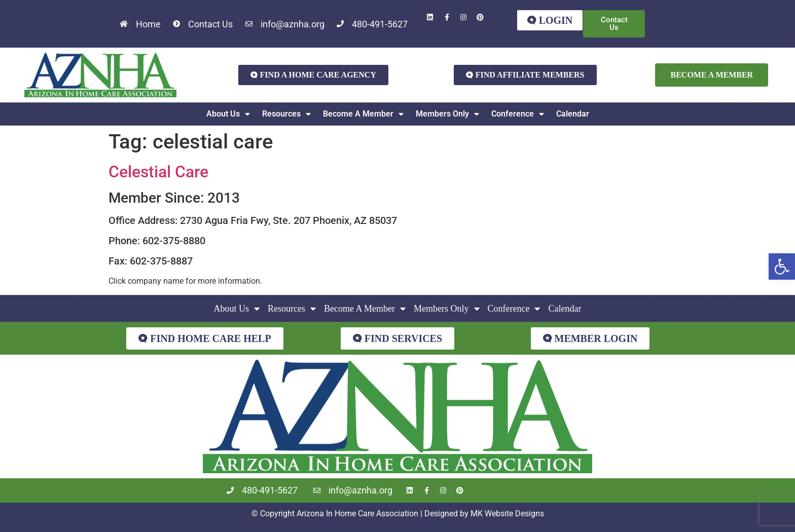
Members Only (447, 114)
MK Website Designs (507, 514)
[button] (782, 267)
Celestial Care (158, 172)
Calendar (573, 114)
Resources (286, 114)
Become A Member (363, 114)
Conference (518, 114)
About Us (228, 114)
